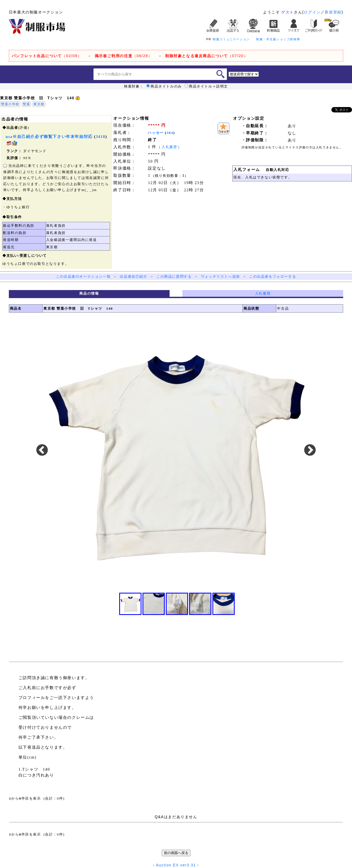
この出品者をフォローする (273, 276)
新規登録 (333, 12)
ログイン (312, 12)
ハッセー (156, 133)
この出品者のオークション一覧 (83, 276)
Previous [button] (42, 451)
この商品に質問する (174, 276)
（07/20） (207, 56)
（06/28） (124, 56)
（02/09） (47, 56)
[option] (176, 451)
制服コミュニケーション (231, 39)
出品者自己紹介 (133, 276)
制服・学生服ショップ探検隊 (278, 39)
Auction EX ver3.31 (176, 865)
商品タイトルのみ (164, 86)
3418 (101, 137)
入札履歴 (169, 147)
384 (170, 133)
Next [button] (310, 451)
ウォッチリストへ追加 (220, 276)
